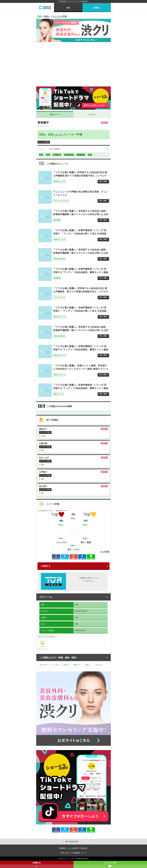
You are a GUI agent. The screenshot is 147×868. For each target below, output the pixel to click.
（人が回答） (50, 149)
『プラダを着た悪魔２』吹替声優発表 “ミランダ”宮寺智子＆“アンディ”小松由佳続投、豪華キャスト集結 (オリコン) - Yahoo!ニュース (81, 349)
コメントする (110, 865)
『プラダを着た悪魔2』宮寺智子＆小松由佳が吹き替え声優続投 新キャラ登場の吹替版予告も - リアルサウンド (80, 292)
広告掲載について (79, 853)
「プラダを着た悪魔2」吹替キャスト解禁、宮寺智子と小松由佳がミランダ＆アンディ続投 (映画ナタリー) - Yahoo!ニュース (80, 369)
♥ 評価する (46, 566)
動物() (77, 665)
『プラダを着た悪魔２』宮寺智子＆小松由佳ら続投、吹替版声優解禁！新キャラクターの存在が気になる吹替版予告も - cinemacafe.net (81, 253)
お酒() (66, 665)
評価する (37, 865)
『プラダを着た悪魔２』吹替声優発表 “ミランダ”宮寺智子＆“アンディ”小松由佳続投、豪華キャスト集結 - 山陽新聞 (81, 272)
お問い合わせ (65, 853)
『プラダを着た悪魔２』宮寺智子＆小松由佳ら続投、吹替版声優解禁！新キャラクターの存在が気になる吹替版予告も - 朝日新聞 (81, 214)
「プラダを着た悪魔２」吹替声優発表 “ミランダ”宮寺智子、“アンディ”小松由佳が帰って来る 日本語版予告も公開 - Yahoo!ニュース (80, 234)
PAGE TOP (74, 842)
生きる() (99, 665)
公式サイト (47, 640)
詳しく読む (103, 181)
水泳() (44, 665)
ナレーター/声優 (73, 135)
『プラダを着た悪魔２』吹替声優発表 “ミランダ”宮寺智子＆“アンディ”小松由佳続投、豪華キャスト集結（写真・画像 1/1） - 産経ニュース (81, 388)
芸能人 (97, 8)
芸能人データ (55, 114)
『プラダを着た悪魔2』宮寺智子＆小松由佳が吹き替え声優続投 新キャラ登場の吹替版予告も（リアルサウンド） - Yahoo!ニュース (80, 176)
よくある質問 (73, 848)
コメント (92, 114)
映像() (88, 665)
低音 (51, 135)
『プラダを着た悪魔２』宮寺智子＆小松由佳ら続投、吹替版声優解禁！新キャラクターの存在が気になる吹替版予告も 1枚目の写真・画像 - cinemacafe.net (81, 330)
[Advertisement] (73, 65)
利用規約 (62, 848)
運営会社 (84, 848)
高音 (41, 135)
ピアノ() (55, 665)
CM (68, 8)
